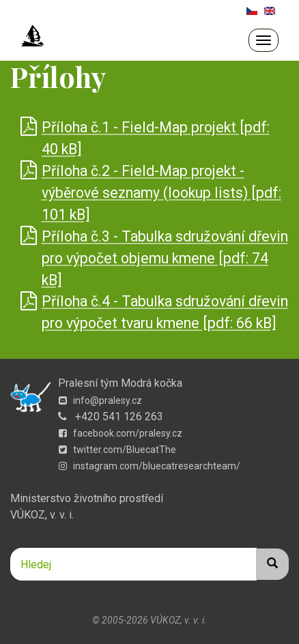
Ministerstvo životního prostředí (87, 498)
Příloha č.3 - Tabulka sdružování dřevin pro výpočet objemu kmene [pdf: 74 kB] (165, 258)
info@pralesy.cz (100, 400)
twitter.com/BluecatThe (117, 450)
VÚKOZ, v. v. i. (42, 515)
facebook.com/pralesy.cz (120, 433)
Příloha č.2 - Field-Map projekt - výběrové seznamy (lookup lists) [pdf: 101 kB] (161, 193)
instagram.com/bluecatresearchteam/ (149, 466)
